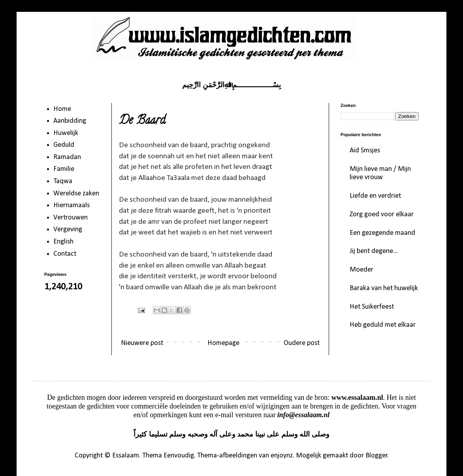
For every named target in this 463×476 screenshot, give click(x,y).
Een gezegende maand (382, 233)
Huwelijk (66, 133)
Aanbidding (70, 121)
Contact (65, 254)
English (63, 242)
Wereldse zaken (76, 194)
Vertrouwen (71, 218)
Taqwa (63, 181)
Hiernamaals (72, 205)
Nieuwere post (142, 343)
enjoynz (282, 456)
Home (62, 109)
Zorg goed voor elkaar (382, 215)
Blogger (376, 456)
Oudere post (302, 343)
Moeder (361, 270)
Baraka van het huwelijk (384, 288)
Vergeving (68, 230)
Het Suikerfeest (372, 307)
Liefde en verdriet (375, 196)
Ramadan (67, 157)
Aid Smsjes (365, 151)
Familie (64, 169)
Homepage (223, 343)
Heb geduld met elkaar (383, 325)
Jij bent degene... (374, 251)
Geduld (64, 145)
